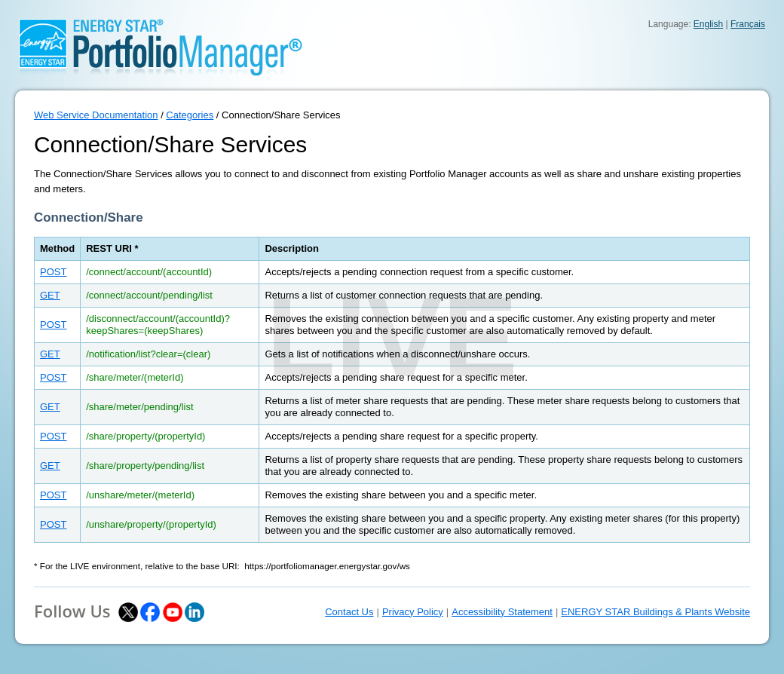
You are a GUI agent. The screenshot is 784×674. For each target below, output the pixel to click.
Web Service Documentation (96, 115)
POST (53, 272)
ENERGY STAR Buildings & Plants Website (655, 612)
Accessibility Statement (502, 612)
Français (748, 24)
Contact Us (349, 612)
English (708, 24)
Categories (190, 115)
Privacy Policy (413, 612)
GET (50, 295)
